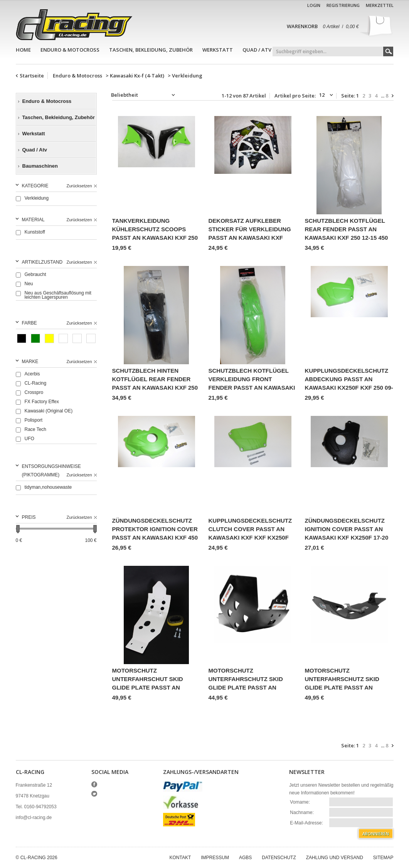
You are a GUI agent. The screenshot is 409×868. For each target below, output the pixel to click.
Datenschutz (279, 858)
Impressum (215, 858)
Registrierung (343, 5)
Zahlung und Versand (335, 858)
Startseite (32, 76)
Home (23, 50)
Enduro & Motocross (70, 50)
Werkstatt (218, 50)
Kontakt (180, 858)
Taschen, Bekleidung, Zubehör (151, 50)
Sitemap (383, 858)
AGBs (245, 858)
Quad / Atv (257, 50)
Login (314, 5)
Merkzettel (380, 5)
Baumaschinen (40, 166)
